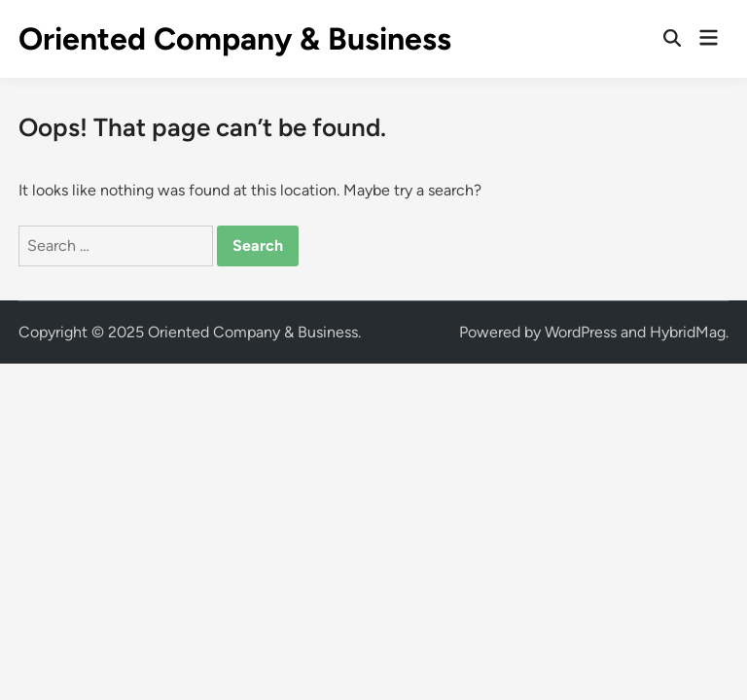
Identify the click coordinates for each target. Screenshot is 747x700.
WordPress (581, 332)
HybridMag (688, 332)
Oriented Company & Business (235, 39)
